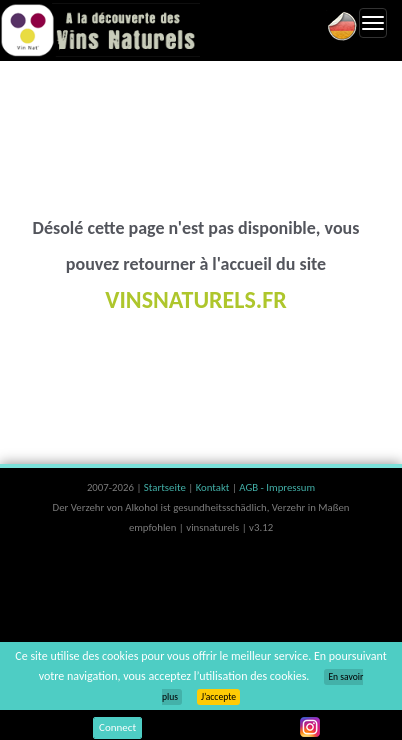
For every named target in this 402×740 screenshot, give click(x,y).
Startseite (166, 487)
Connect (117, 727)
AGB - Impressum (277, 487)
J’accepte (218, 697)
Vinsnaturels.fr (100, 30)
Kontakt (214, 487)
